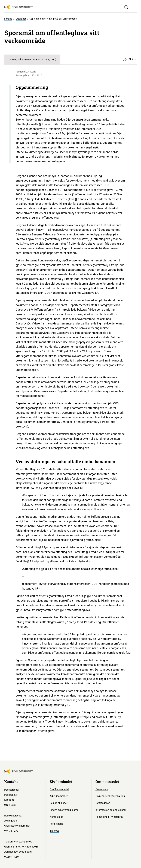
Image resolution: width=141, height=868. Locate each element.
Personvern (102, 789)
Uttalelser (21, 19)
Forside (8, 19)
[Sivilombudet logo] (18, 7)
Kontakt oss (56, 817)
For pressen (56, 824)
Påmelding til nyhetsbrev (109, 817)
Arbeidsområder (59, 796)
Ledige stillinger (59, 803)
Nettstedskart (103, 803)
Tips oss (55, 831)
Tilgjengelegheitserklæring (110, 796)
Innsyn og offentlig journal (64, 810)
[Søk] (126, 7)
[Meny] (135, 7)
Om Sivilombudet (59, 789)
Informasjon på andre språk (111, 810)
